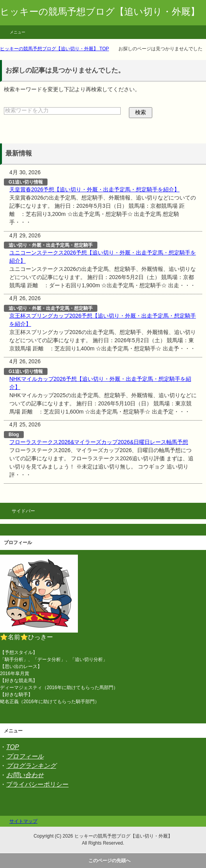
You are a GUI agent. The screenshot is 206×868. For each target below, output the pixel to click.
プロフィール (25, 756)
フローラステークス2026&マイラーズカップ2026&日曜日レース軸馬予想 (99, 442)
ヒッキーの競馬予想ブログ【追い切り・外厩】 (100, 11)
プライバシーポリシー (37, 784)
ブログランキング (31, 766)
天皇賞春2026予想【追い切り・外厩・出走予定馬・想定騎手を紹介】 (94, 189)
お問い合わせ (25, 775)
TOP (13, 747)
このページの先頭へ (109, 861)
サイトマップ (23, 821)
